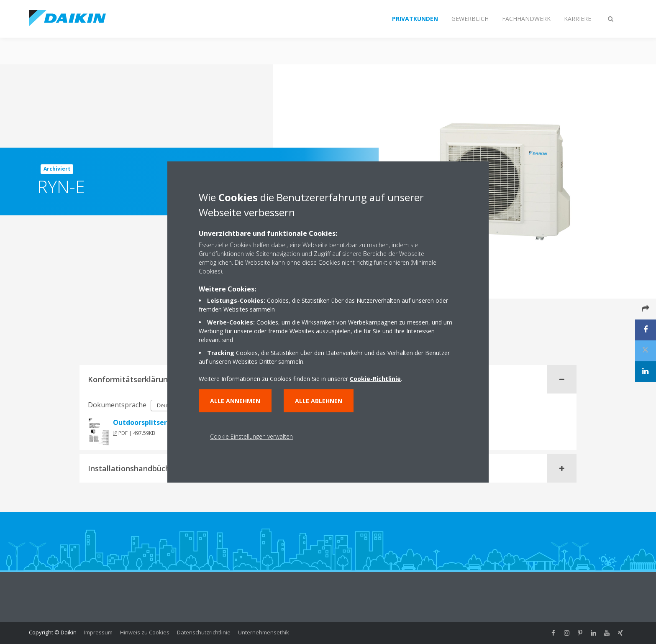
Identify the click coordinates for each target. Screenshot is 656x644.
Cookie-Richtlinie (375, 379)
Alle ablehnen (319, 401)
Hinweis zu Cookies (145, 632)
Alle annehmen (235, 401)
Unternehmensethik (264, 632)
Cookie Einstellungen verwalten (251, 436)
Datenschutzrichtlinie (204, 632)
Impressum (98, 632)
